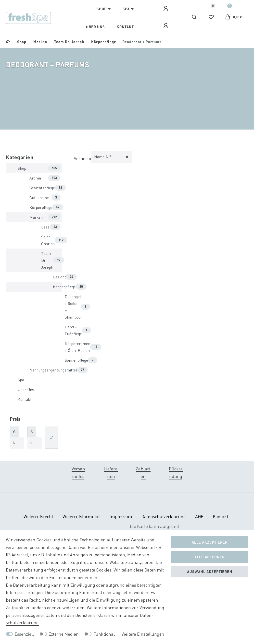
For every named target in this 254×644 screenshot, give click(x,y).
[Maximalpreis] (34, 443)
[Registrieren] (166, 26)
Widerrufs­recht (38, 517)
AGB (199, 517)
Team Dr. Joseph (69, 42)
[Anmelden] (166, 9)
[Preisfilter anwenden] (51, 438)
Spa (126, 9)
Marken (40, 42)
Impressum (121, 517)
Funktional (104, 634)
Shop (102, 9)
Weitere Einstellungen (143, 634)
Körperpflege (103, 42)
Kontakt (125, 27)
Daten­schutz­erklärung (164, 517)
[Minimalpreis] (17, 443)
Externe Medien (64, 634)
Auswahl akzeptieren (210, 572)
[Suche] (194, 17)
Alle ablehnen (210, 557)
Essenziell (24, 634)
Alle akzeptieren (210, 542)
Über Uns (95, 27)
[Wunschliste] (211, 17)
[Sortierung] (112, 157)
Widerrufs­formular (81, 517)
